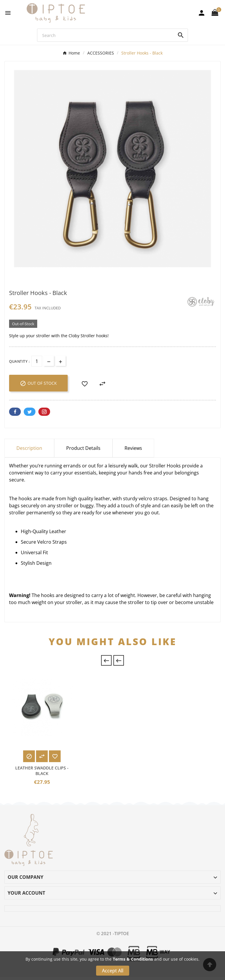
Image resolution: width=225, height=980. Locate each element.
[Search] (106, 35)
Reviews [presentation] (133, 448)
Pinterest (44, 412)
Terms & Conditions (133, 959)
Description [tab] (29, 448)
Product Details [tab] (83, 448)
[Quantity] (37, 361)
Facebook (15, 412)
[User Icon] (202, 13)
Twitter (30, 412)
